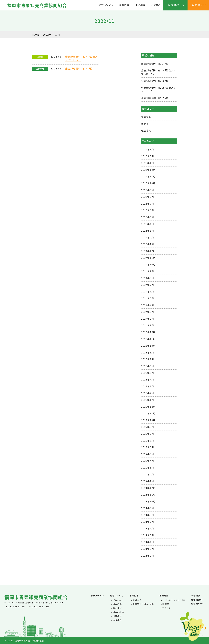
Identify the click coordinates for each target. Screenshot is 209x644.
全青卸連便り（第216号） (155, 81)
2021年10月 (148, 501)
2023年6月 (148, 366)
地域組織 (117, 620)
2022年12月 (148, 407)
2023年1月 (148, 400)
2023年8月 (148, 352)
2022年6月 (148, 447)
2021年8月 (148, 515)
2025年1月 (148, 244)
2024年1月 (148, 325)
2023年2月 (148, 393)
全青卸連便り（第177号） (79, 68)
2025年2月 (148, 237)
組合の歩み (118, 612)
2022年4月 (148, 461)
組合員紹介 (199, 5)
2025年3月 (148, 231)
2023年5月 (148, 373)
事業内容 (124, 5)
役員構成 (117, 616)
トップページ (98, 595)
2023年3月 (148, 386)
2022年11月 (148, 413)
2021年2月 (148, 556)
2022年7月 (148, 440)
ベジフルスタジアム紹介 (174, 600)
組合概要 (117, 604)
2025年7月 (148, 204)
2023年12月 (148, 332)
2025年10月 (148, 183)
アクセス (156, 5)
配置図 (166, 604)
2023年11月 (148, 339)
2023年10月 (148, 346)
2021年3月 (148, 549)
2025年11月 (148, 176)
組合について (106, 5)
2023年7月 (148, 359)
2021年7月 (148, 522)
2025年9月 (148, 190)
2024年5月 (148, 298)
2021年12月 (148, 488)
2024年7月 (148, 285)
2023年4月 (148, 379)
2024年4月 (148, 305)
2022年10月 (148, 420)
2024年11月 (148, 258)
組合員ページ (176, 5)
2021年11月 (148, 495)
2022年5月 (148, 454)
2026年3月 (148, 149)
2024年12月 (148, 251)
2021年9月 (148, 508)
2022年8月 (148, 434)
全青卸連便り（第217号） (155, 63)
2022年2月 (148, 474)
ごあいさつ (118, 600)
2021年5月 (148, 535)
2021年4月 (148, 542)
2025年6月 (148, 210)
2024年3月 (148, 312)
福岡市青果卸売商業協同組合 (37, 5)
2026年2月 (148, 156)
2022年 (47, 35)
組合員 (145, 124)
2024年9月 (148, 271)
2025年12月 (148, 170)
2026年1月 (148, 163)
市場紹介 (140, 5)
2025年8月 (148, 197)
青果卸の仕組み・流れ (143, 604)
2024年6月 (148, 291)
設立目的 (117, 608)
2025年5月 (148, 217)
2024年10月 (148, 264)
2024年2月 (148, 319)
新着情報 (146, 117)
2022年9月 (148, 427)
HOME (36, 35)
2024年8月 (148, 278)
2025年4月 (148, 224)
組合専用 (146, 130)
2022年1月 (148, 481)
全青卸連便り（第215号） (155, 98)
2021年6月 (148, 528)
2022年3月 (148, 467)
